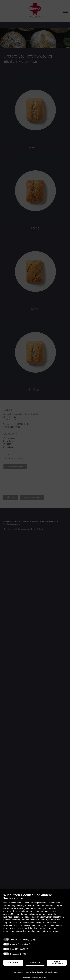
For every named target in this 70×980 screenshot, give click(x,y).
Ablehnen (13, 963)
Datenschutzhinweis (34, 972)
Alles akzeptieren (57, 963)
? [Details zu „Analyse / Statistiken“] (34, 944)
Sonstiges (15, 954)
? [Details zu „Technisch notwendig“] (35, 939)
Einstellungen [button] (51, 972)
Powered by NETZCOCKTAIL (35, 977)
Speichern (35, 963)
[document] (35, 915)
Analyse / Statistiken (19, 944)
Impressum (18, 972)
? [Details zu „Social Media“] (27, 949)
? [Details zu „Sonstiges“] (25, 954)
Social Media (16, 949)
